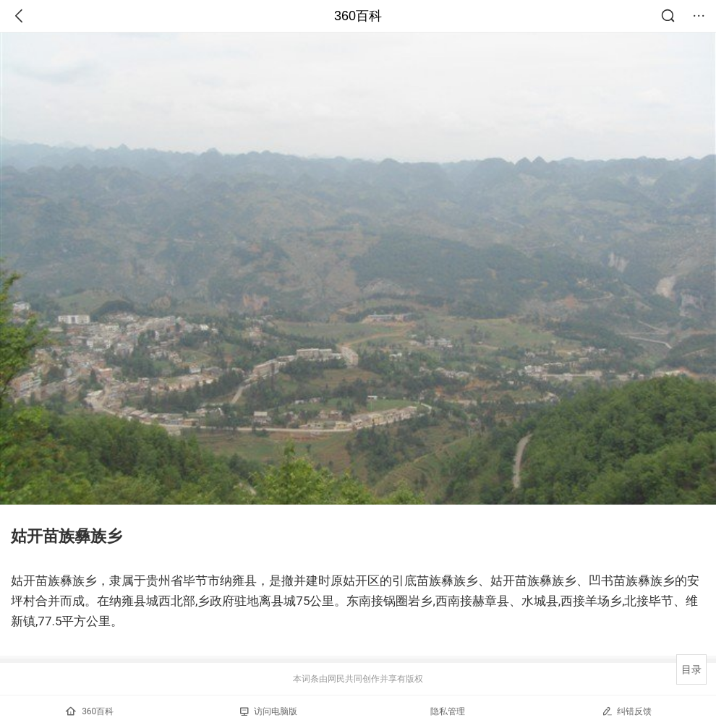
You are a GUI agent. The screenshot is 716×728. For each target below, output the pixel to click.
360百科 (358, 16)
